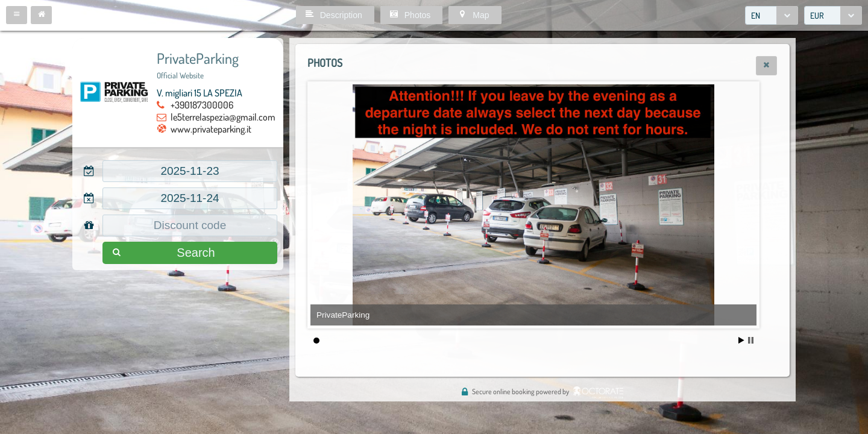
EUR (817, 15)
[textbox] (190, 171)
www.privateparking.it (211, 129)
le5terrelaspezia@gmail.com (223, 117)
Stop (751, 340)
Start (741, 340)
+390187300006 (202, 105)
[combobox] (772, 15)
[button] (17, 15)
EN (756, 15)
